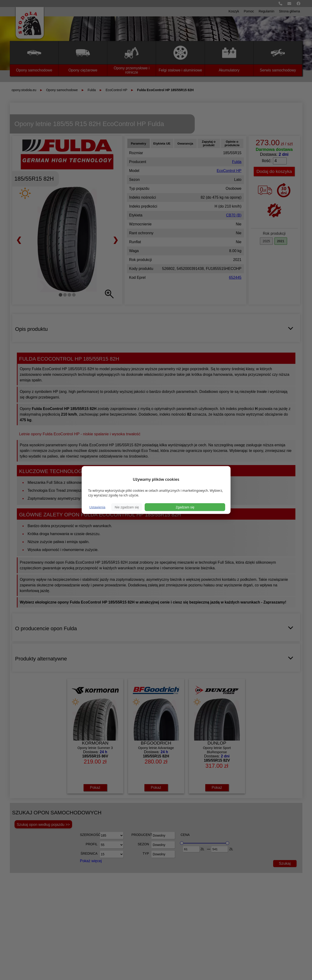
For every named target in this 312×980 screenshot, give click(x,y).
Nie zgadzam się (127, 507)
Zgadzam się (185, 507)
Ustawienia (97, 507)
